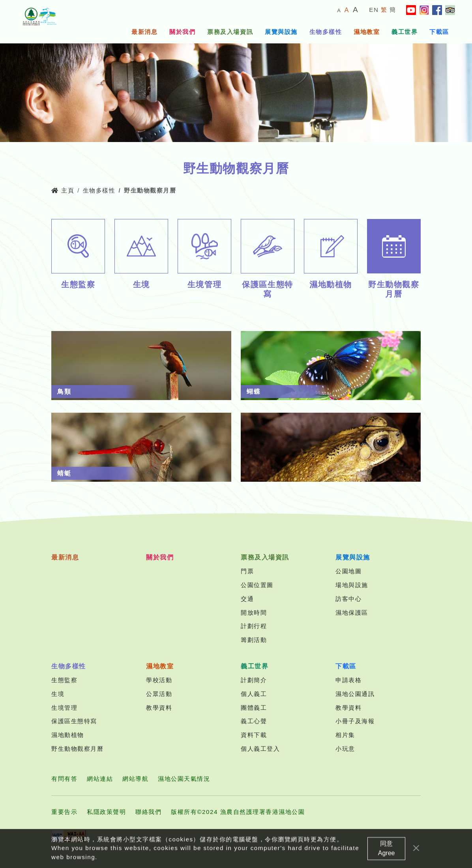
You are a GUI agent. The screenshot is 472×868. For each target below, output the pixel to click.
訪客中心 (348, 599)
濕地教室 (367, 32)
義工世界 (405, 32)
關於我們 (182, 32)
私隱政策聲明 (106, 812)
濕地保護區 (352, 613)
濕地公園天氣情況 (184, 779)
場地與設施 (352, 585)
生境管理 (64, 708)
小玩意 (345, 749)
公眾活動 (159, 694)
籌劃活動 (254, 640)
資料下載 (254, 735)
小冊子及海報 (355, 721)
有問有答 (64, 779)
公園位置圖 (257, 585)
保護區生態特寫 (74, 721)
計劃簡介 (254, 680)
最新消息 (144, 32)
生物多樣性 (326, 32)
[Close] (416, 859)
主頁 (63, 190)
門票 (247, 571)
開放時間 (254, 613)
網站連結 (100, 779)
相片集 (345, 735)
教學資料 (159, 708)
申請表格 (348, 680)
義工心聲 (254, 721)
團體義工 (254, 708)
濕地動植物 (68, 735)
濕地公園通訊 (355, 694)
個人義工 (254, 694)
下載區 (439, 32)
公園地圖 (348, 571)
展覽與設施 (281, 32)
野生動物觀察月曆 (77, 749)
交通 (247, 599)
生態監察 (64, 680)
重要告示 (64, 812)
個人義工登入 (260, 749)
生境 (58, 694)
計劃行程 (254, 626)
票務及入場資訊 (230, 32)
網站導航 (135, 779)
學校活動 (159, 680)
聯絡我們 (148, 812)
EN (374, 10)
